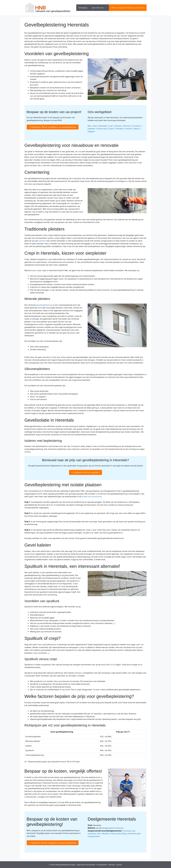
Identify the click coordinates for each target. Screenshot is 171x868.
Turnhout (136, 126)
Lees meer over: (100, 8)
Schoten (118, 126)
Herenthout (133, 834)
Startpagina (83, 8)
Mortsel (127, 126)
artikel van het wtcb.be (92, 496)
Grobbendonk (94, 836)
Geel (95, 126)
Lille (133, 831)
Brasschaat (102, 129)
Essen (111, 129)
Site (110, 865)
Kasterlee (92, 834)
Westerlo (106, 834)
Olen (99, 834)
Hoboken (120, 129)
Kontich (129, 129)
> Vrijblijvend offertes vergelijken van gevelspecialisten (53, 127)
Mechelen (103, 126)
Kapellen (91, 129)
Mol (89, 126)
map (113, 865)
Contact (119, 865)
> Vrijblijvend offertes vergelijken (85, 472)
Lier (111, 126)
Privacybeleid (102, 865)
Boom (137, 129)
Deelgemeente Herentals (113, 828)
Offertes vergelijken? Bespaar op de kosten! (128, 8)
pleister (42, 241)
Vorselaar (127, 831)
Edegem (91, 131)
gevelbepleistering (44, 305)
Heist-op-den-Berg (119, 834)
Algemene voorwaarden (86, 865)
